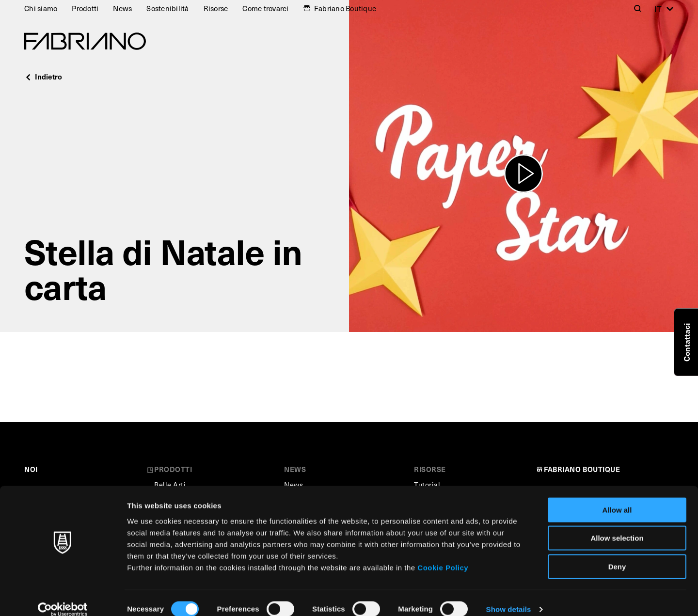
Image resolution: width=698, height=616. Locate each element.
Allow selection (617, 526)
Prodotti (85, 8)
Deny (617, 554)
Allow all (617, 498)
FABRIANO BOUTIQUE (582, 469)
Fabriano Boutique (345, 8)
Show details (509, 597)
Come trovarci (265, 8)
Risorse (216, 8)
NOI (31, 469)
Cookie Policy (443, 555)
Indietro (43, 76)
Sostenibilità (167, 8)
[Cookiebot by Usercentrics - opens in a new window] (63, 597)
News (122, 8)
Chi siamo (41, 8)
